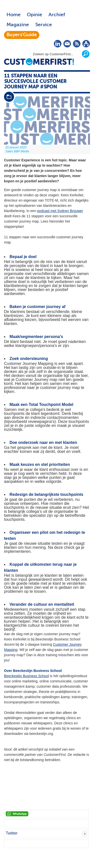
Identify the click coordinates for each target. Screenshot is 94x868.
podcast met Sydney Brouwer (60, 211)
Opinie (34, 15)
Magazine (18, 25)
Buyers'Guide (22, 35)
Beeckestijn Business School (26, 676)
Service (43, 25)
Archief (57, 15)
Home (14, 15)
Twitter (12, 833)
